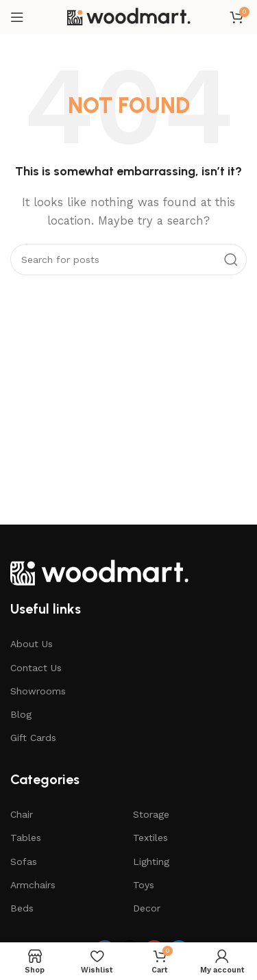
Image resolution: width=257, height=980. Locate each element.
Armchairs (33, 885)
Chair (22, 814)
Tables (26, 838)
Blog (21, 714)
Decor (147, 908)
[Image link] (99, 571)
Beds (22, 908)
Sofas (24, 862)
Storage (151, 814)
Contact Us (36, 668)
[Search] (128, 260)
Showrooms (38, 691)
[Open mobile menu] (17, 17)
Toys (144, 885)
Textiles (150, 838)
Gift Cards (33, 738)
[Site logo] (129, 16)
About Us (32, 644)
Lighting (151, 862)
